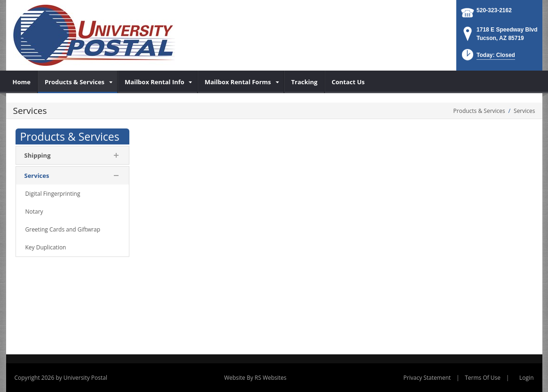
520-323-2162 (494, 10)
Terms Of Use (483, 378)
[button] (488, 58)
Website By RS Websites (255, 378)
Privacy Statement (427, 378)
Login (526, 378)
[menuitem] (22, 82)
